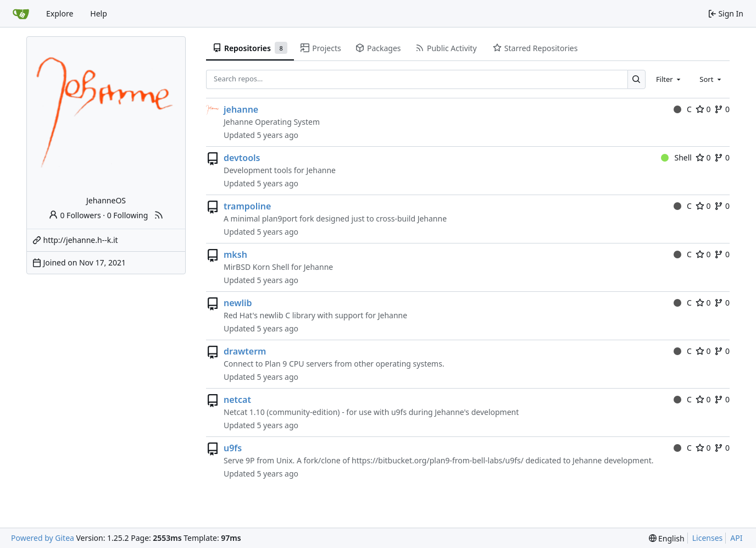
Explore (60, 13)
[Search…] (637, 79)
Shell (676, 157)
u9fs (233, 448)
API (736, 538)
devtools (242, 158)
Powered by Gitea (43, 538)
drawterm (245, 351)
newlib (238, 303)
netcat (237, 400)
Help (99, 13)
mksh (235, 254)
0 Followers (75, 215)
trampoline (247, 206)
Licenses (708, 538)
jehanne (241, 109)
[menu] (667, 538)
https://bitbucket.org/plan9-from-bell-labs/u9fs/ (438, 460)
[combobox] (669, 79)
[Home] (21, 14)
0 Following (128, 215)
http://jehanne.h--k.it (81, 240)
